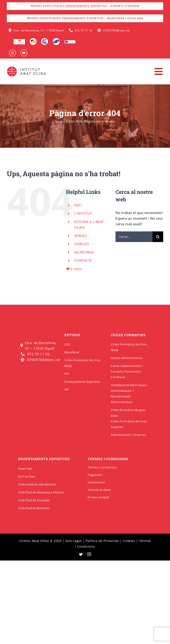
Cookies (129, 541)
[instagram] (89, 554)
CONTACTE (83, 260)
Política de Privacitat (102, 541)
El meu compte (99, 497)
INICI (78, 205)
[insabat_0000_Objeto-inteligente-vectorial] (24, 51)
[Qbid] (56, 40)
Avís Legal (74, 541)
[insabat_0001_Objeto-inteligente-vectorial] (12, 51)
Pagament (95, 475)
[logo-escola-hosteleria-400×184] (19, 41)
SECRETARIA (84, 252)
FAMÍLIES (82, 244)
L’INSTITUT (83, 213)
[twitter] (81, 554)
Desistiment (96, 482)
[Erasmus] (70, 42)
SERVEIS (81, 236)
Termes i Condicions (102, 467)
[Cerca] (158, 237)
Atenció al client (99, 490)
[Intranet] (45, 40)
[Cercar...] (134, 237)
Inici (59, 121)
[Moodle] (33, 40)
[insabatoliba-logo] (27, 67)
